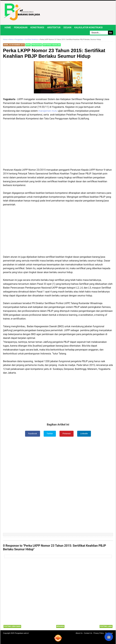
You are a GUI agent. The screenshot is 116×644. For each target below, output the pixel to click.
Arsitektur (54, 28)
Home (8, 28)
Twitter (50, 434)
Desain (67, 28)
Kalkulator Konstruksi (88, 28)
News (28, 45)
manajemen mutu (48, 111)
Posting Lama (106, 627)
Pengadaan (21, 28)
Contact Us (88, 633)
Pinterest (67, 434)
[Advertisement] (58, 146)
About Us (79, 633)
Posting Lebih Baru (12, 627)
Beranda (60, 627)
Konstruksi (37, 28)
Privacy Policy (99, 633)
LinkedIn (85, 434)
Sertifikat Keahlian (52, 45)
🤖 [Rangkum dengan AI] (109, 637)
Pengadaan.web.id (22, 633)
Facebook (32, 434)
